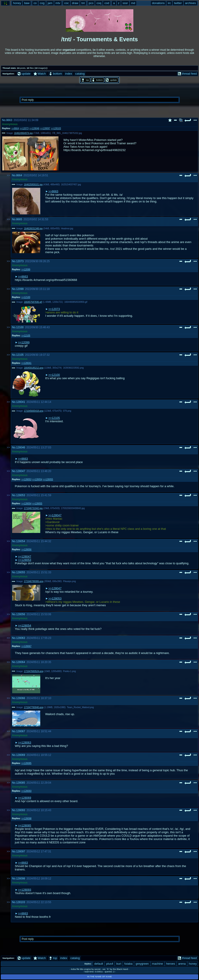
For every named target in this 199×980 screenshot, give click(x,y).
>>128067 (26, 646)
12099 (20, 289)
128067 (21, 731)
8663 (9, 120)
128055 (21, 572)
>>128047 (55, 515)
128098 (21, 879)
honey (193, 964)
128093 (21, 810)
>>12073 (24, 128)
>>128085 (26, 763)
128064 (21, 662)
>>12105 (26, 336)
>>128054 (37, 479)
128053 (21, 495)
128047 (21, 471)
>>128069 (25, 798)
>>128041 (26, 363)
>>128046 (34, 128)
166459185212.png (34, 368)
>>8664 (15, 128)
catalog (80, 74)
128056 (21, 614)
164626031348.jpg (33, 228)
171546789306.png (34, 581)
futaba (128, 964)
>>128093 (26, 791)
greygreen (142, 964)
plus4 (110, 964)
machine (158, 964)
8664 (19, 175)
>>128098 (26, 818)
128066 (21, 698)
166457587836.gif (33, 302)
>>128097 (45, 128)
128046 (21, 448)
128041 (21, 402)
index (69, 74)
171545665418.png (34, 411)
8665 (19, 219)
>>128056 (26, 550)
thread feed (187, 74)
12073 (20, 261)
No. (4, 120)
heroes (171, 964)
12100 (20, 327)
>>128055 (48, 479)
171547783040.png (34, 707)
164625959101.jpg (33, 185)
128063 (21, 638)
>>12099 (26, 270)
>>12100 (26, 297)
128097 (21, 851)
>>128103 (56, 128)
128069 (21, 755)
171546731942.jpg (33, 508)
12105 (20, 355)
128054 (21, 541)
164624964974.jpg (23, 133)
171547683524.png (34, 671)
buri (119, 964)
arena (182, 964)
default (99, 964)
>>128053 (26, 479)
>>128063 (25, 742)
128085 (21, 783)
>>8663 (53, 191)
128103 (21, 902)
